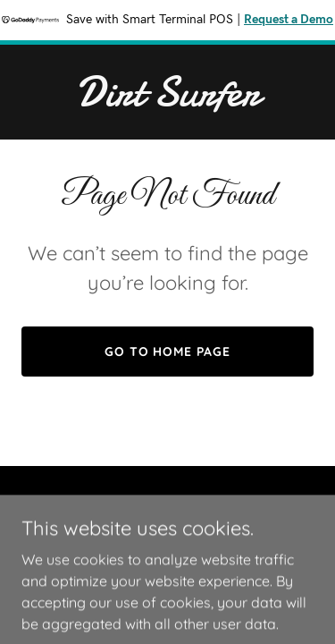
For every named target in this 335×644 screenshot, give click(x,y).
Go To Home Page (168, 352)
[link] (167, 100)
